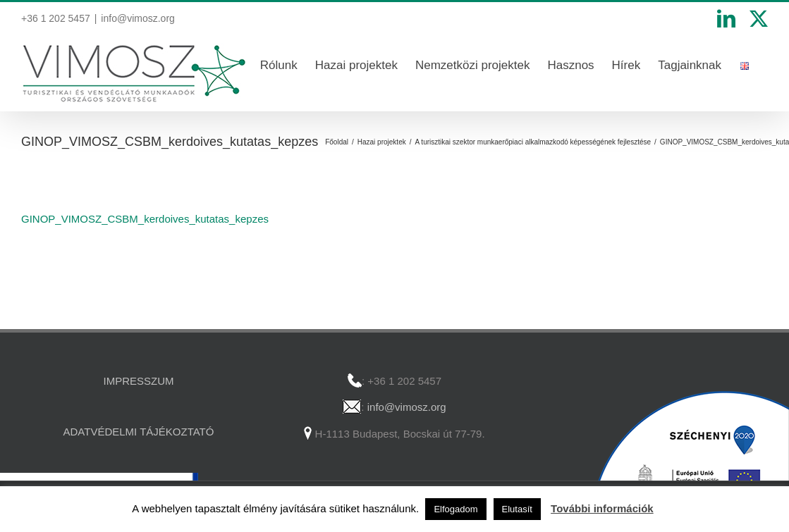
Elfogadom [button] (455, 509)
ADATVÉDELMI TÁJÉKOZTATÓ (139, 432)
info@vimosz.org (137, 18)
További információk (602, 508)
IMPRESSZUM (138, 381)
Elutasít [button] (517, 509)
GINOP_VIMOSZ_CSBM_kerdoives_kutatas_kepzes (145, 219)
